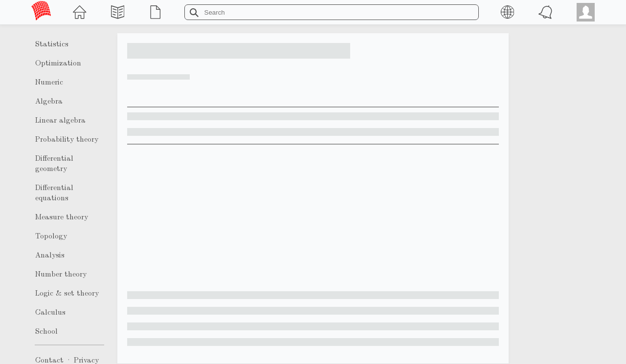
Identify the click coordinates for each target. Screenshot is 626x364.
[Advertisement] (313, 218)
